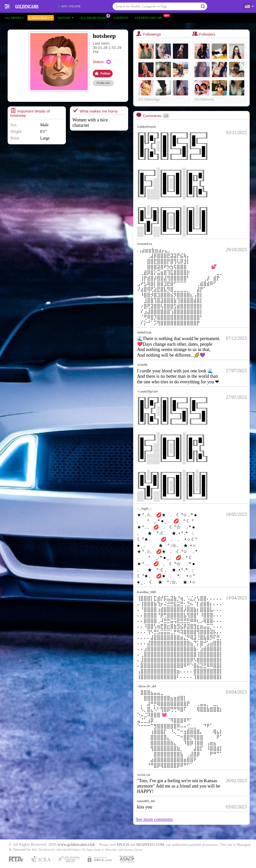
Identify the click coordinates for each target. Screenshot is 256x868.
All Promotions (95, 17)
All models (14, 18)
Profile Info (103, 83)
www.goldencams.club (76, 845)
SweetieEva (145, 244)
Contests (121, 18)
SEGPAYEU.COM (150, 845)
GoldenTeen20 (146, 127)
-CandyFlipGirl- (148, 391)
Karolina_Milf (146, 592)
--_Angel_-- (144, 509)
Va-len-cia (144, 775)
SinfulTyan (144, 332)
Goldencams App (150, 17)
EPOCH (123, 845)
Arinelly (142, 365)
